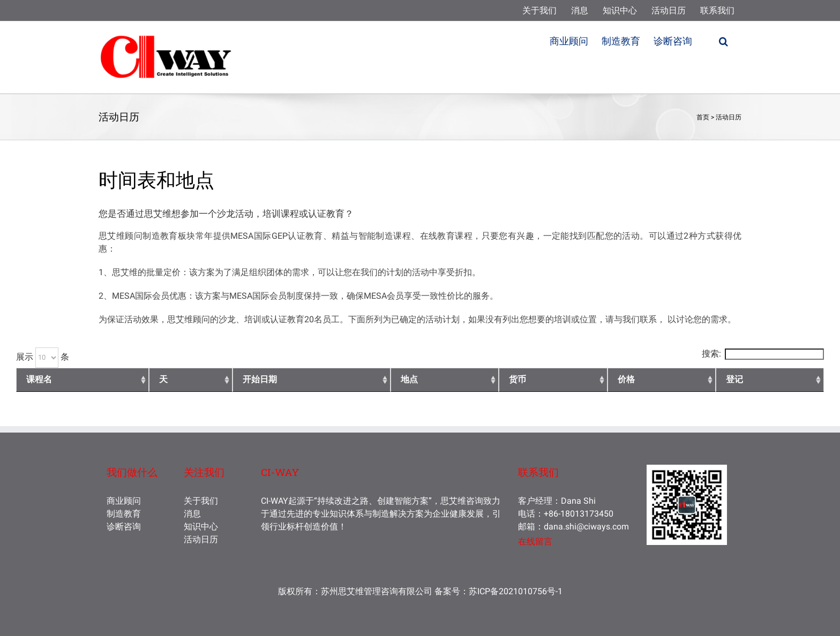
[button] (723, 40)
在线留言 (535, 542)
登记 (734, 379)
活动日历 (729, 117)
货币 (517, 379)
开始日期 (260, 379)
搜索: (763, 354)
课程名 (39, 379)
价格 (626, 379)
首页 (703, 117)
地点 (409, 379)
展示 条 (43, 357)
